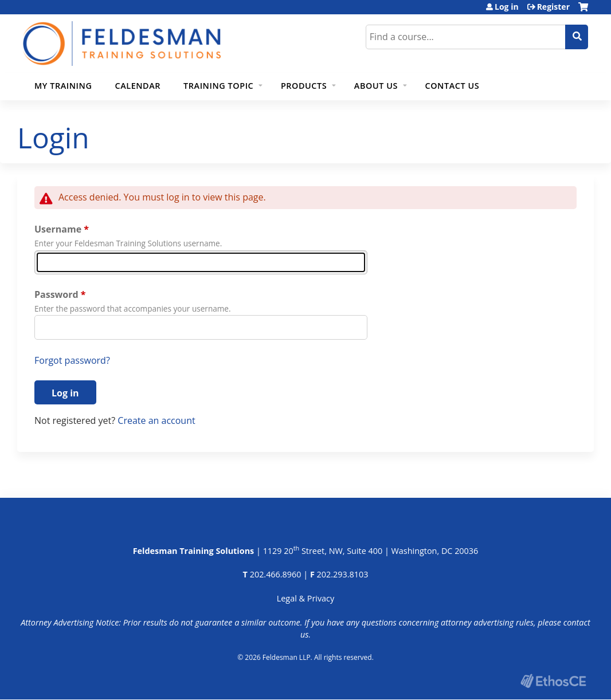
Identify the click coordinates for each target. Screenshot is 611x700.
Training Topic (218, 86)
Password (56, 294)
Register (553, 7)
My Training (63, 86)
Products (304, 86)
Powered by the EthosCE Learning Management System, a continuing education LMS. (553, 681)
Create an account (156, 420)
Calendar (138, 86)
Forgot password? (72, 360)
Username (58, 229)
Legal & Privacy (305, 598)
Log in (507, 7)
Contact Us (453, 86)
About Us (376, 86)
